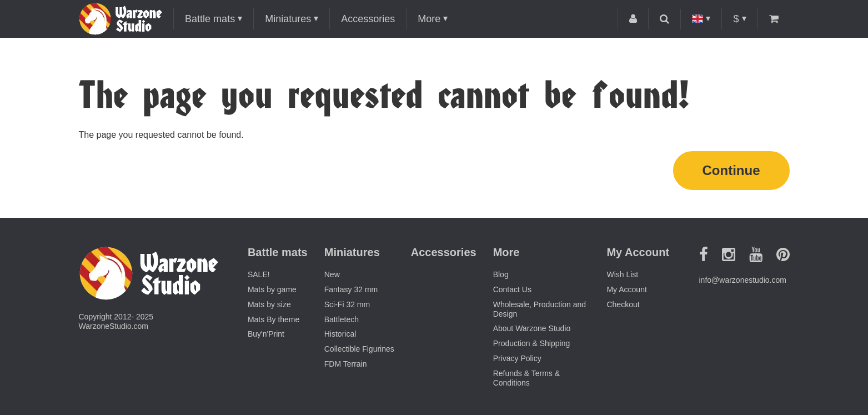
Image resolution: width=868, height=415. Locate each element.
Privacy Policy (517, 358)
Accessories (368, 19)
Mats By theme (274, 319)
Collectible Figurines (359, 349)
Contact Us (512, 289)
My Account (626, 289)
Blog (501, 274)
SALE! (259, 274)
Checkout (623, 304)
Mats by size (269, 304)
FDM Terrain (346, 364)
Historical (340, 334)
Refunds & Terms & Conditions (526, 378)
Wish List (622, 274)
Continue (731, 170)
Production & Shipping (532, 343)
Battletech (342, 319)
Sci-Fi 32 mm (347, 304)
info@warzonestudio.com (743, 280)
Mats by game (272, 289)
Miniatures (288, 19)
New (332, 274)
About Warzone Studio (532, 328)
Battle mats (210, 19)
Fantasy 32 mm (351, 289)
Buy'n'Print (266, 334)
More (429, 19)
